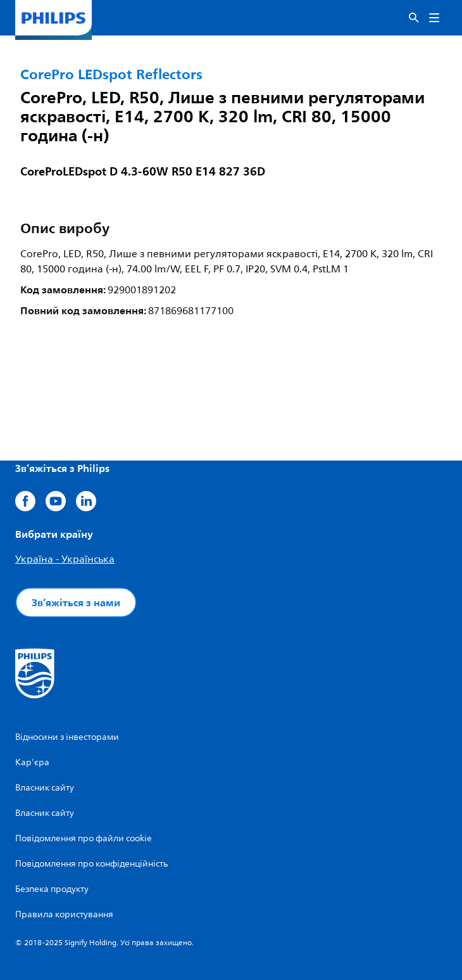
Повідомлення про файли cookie (84, 838)
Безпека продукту (52, 889)
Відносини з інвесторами (67, 737)
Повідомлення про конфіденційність (91, 864)
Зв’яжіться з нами (76, 602)
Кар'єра (32, 762)
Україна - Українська (65, 559)
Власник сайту (45, 788)
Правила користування (64, 914)
